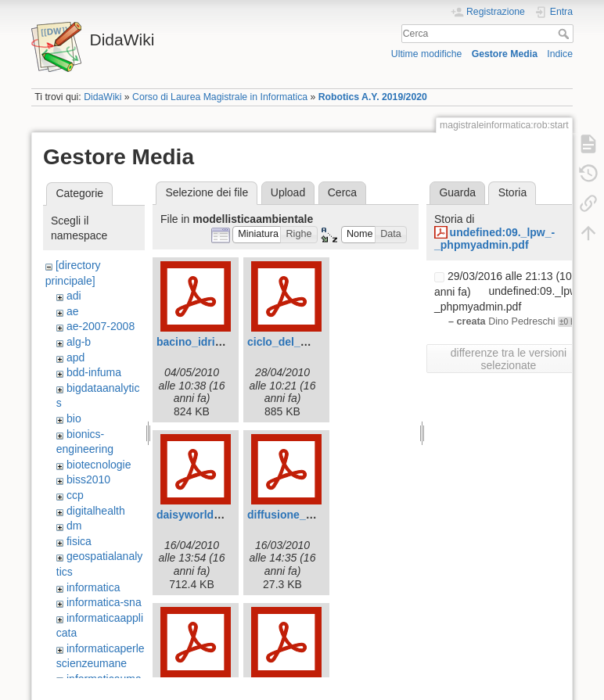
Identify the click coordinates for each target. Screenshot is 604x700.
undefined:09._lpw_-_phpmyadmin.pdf (494, 239)
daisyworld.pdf (195, 515)
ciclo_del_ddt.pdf (292, 342)
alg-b (79, 342)
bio (74, 418)
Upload (288, 192)
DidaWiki (102, 97)
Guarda (457, 192)
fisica (79, 541)
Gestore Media (505, 54)
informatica (93, 587)
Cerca (565, 34)
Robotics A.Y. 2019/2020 (373, 97)
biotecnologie (99, 465)
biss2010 (88, 479)
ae (73, 311)
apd (75, 357)
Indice (560, 54)
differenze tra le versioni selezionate (509, 359)
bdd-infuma (94, 372)
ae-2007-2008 (101, 326)
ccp (75, 495)
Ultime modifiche (427, 54)
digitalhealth (96, 511)
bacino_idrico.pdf (202, 342)
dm (74, 526)
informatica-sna (104, 602)
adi (74, 296)
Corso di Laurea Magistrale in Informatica (220, 97)
